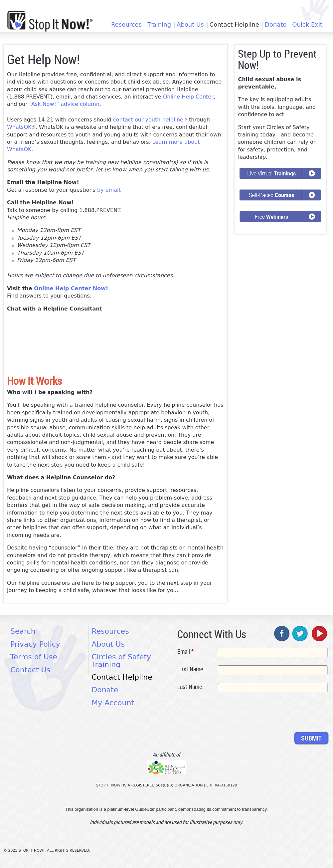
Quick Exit (307, 25)
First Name (190, 669)
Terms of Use (34, 657)
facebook (282, 633)
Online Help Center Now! (71, 288)
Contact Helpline (234, 25)
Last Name (190, 687)
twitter (300, 633)
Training (159, 25)
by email (109, 190)
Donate (276, 25)
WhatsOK (21, 127)
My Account (113, 703)
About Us (190, 25)
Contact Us (30, 670)
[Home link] (50, 21)
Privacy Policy (35, 644)
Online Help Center (188, 97)
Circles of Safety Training (121, 660)
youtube (319, 633)
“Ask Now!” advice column (64, 104)
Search (23, 631)
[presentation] (228, 713)
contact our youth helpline (150, 120)
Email (185, 651)
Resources (126, 25)
